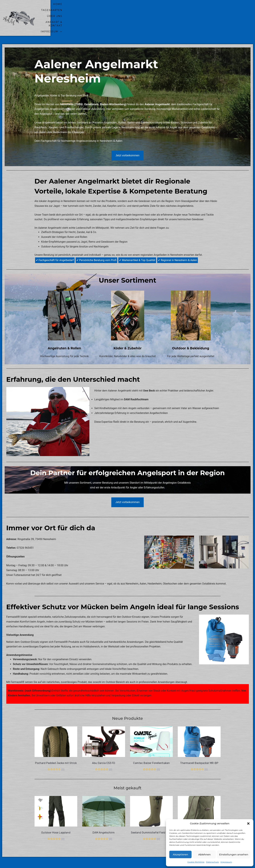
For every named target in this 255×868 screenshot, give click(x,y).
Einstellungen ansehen (234, 854)
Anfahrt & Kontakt (187, 11)
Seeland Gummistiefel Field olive (151, 818)
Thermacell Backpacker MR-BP (199, 749)
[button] (248, 824)
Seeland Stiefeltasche (199, 818)
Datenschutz (212, 862)
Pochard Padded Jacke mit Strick (56, 749)
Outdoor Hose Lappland (56, 818)
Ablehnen (204, 854)
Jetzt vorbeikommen (127, 141)
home (110, 11)
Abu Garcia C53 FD (104, 749)
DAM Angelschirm (104, 818)
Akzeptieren (180, 854)
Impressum (226, 862)
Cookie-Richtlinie (196, 862)
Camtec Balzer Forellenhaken (151, 749)
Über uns (157, 11)
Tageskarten (132, 11)
